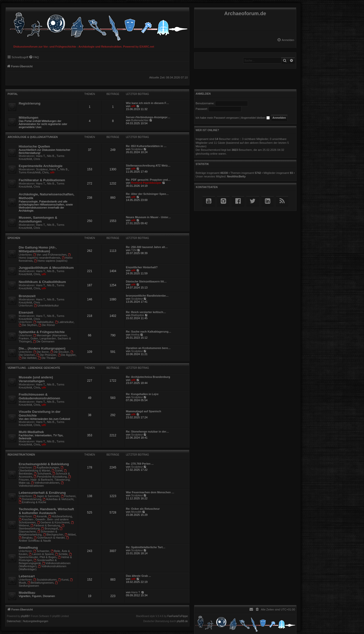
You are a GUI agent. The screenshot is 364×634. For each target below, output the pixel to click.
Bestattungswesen (41, 583)
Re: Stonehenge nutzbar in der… (147, 432)
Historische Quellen (34, 146)
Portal (13, 94)
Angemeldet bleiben (255, 118)
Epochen (14, 238)
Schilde (61, 554)
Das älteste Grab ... (138, 576)
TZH (134, 250)
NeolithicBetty (236, 176)
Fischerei (68, 496)
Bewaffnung (28, 548)
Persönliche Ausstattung (50, 477)
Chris (37, 159)
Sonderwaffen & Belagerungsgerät (38, 562)
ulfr (133, 106)
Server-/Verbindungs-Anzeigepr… (148, 117)
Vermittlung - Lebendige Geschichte (34, 368)
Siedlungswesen (39, 584)
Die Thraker (47, 358)
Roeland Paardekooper (146, 183)
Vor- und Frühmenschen (50, 255)
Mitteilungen (29, 118)
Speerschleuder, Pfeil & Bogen (45, 556)
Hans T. (41, 156)
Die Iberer (41, 352)
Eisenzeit (26, 312)
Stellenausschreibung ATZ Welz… (148, 166)
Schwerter (41, 551)
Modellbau (27, 593)
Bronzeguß (50, 528)
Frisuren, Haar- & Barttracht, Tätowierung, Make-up (45, 480)
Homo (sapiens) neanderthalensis (45, 256)
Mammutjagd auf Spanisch (143, 411)
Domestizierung (30, 499)
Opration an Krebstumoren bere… (148, 348)
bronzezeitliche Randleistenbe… (147, 296)
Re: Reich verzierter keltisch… (146, 312)
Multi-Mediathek (31, 432)
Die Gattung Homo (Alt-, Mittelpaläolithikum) (38, 249)
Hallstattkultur (43, 322)
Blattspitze (138, 315)
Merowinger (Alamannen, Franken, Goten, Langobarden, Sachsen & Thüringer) (45, 338)
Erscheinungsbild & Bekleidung (44, 464)
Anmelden (203, 94)
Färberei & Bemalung (45, 525)
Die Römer (47, 325)
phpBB (25, 616)
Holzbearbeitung (60, 516)
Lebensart (27, 576)
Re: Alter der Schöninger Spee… (147, 194)
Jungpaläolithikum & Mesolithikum (46, 268)
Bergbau (26, 538)
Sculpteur (137, 149)
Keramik (40, 516)
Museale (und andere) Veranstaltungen (36, 379)
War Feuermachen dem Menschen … (150, 492)
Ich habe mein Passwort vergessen (217, 118)
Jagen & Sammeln (46, 496)
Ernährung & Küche (32, 502)
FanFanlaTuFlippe (178, 616)
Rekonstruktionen (21, 455)
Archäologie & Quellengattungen (33, 137)
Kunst (63, 580)
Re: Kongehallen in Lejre (142, 394)
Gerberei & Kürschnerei (53, 522)
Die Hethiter (28, 358)
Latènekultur (64, 322)
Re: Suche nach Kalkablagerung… (149, 332)
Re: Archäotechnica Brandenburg (148, 377)
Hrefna (135, 335)
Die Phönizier (46, 355)
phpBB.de (182, 621)
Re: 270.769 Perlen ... (140, 464)
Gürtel (57, 471)
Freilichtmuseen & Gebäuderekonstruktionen (39, 396)
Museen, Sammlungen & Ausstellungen (38, 219)
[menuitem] (286, 40)
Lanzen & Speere (41, 554)
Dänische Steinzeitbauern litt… (146, 281)
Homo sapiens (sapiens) (51, 261)
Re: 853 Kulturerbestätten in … (146, 146)
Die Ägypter (67, 355)
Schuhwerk (43, 474)
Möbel (70, 535)
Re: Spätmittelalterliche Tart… (146, 547)
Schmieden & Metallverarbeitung (38, 533)
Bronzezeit (27, 296)
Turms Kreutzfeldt (30, 172)
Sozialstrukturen (45, 580)
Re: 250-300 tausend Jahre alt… (147, 247)
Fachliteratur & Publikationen (42, 180)
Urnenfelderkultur (46, 305)
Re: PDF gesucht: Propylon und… (148, 180)
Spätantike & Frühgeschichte (42, 332)
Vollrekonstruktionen (45, 483)
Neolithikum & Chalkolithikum (42, 282)
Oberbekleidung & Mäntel (41, 469)
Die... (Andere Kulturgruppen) (42, 348)
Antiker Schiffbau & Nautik (44, 539)
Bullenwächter (140, 120)
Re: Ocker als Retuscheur (143, 509)
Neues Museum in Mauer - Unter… (148, 217)
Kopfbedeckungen (46, 467)
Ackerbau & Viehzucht (58, 499)
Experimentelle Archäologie (41, 166)
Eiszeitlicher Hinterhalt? (142, 267)
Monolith (136, 512)
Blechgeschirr (53, 535)
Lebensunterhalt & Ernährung (42, 493)
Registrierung (30, 103)
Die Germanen (44, 341)
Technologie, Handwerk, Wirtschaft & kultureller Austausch (46, 511)
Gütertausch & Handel (49, 538)
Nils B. (51, 156)
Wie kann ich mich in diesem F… (147, 103)
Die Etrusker (60, 352)
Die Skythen (28, 325)
